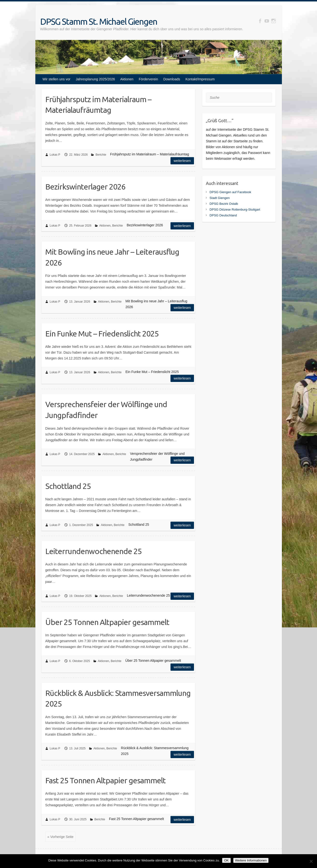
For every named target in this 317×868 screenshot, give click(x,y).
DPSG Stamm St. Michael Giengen (99, 21)
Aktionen (127, 79)
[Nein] (311, 861)
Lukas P (55, 155)
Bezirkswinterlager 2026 (85, 187)
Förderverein (148, 79)
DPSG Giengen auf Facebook (230, 192)
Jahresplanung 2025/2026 (95, 79)
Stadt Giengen (220, 198)
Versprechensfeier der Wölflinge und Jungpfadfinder (106, 410)
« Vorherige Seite (60, 837)
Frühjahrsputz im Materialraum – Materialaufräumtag (98, 105)
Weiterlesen (182, 161)
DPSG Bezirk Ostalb (224, 204)
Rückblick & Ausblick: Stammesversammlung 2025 (118, 698)
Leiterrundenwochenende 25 (93, 551)
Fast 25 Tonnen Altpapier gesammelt (105, 780)
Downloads (172, 79)
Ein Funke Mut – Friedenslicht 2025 (102, 334)
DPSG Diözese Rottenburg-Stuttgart (235, 209)
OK (226, 860)
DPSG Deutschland (223, 215)
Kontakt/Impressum (200, 79)
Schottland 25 (68, 486)
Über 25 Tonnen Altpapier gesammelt (107, 622)
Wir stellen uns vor (57, 79)
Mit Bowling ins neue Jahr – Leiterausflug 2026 (112, 257)
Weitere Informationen (251, 860)
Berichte (101, 155)
